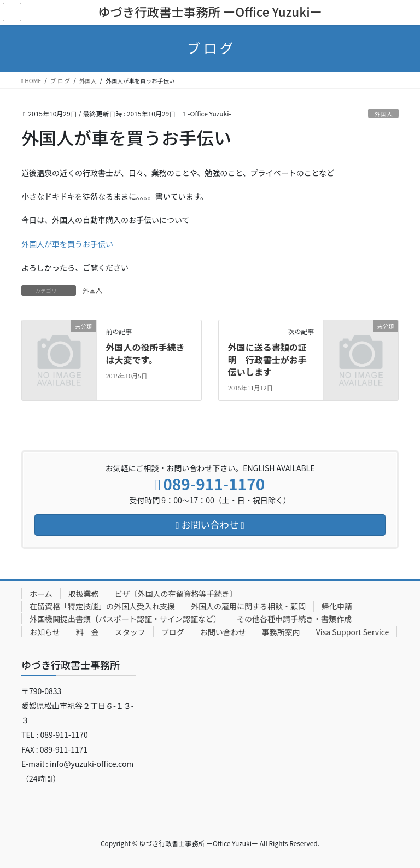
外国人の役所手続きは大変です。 (145, 353)
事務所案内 (281, 632)
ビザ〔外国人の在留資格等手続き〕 (176, 594)
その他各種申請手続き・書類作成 (294, 619)
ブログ (173, 632)
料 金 (87, 632)
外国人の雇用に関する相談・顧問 (248, 606)
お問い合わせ (223, 632)
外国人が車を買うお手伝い (67, 244)
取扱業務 (84, 594)
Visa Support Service (353, 632)
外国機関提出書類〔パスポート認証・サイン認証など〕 (125, 619)
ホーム (41, 594)
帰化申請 (337, 606)
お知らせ (45, 632)
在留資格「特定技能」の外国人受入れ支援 (102, 606)
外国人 (383, 114)
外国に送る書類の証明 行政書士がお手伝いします (267, 359)
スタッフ (130, 632)
